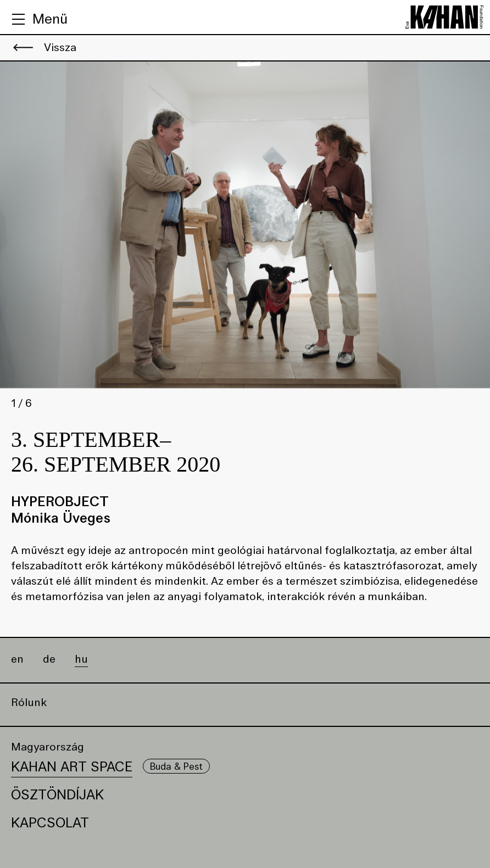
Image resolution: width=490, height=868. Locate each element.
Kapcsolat (50, 823)
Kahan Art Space (72, 767)
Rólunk (29, 703)
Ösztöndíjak (57, 795)
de (49, 659)
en (17, 659)
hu (81, 659)
